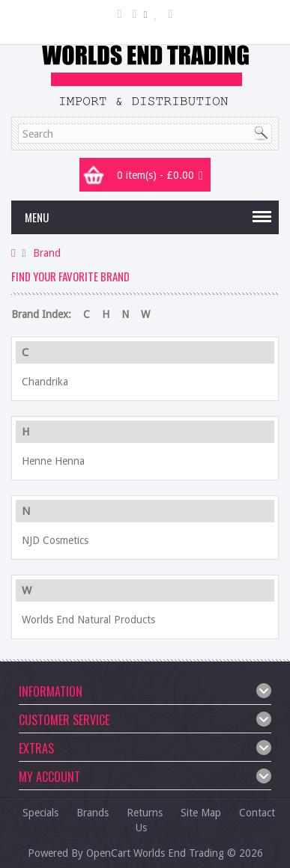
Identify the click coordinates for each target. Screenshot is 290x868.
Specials (40, 813)
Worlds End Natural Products (88, 620)
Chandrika (45, 382)
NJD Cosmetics (55, 540)
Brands (93, 813)
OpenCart (108, 853)
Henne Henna (53, 461)
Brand (47, 253)
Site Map (201, 813)
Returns (145, 813)
